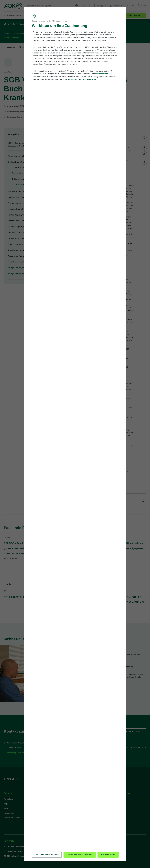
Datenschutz (102, 74)
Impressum (73, 80)
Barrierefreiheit (90, 80)
